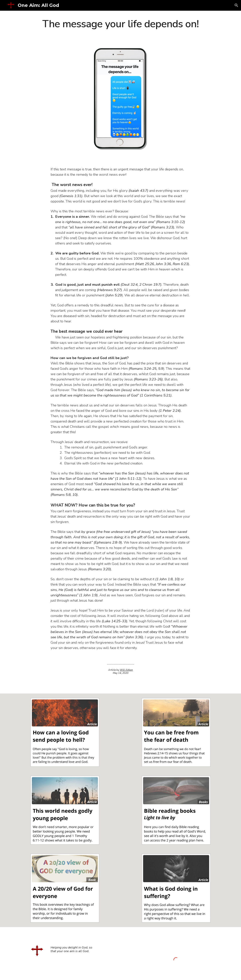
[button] (236, 5)
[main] (120, 24)
